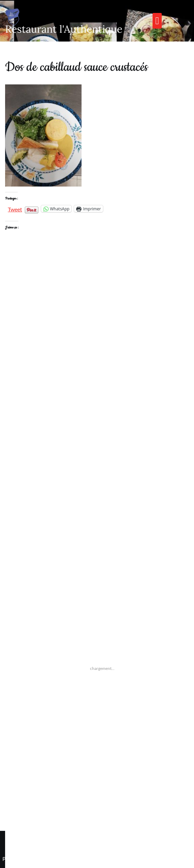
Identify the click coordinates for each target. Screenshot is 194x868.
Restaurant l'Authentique (64, 29)
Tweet (15, 209)
